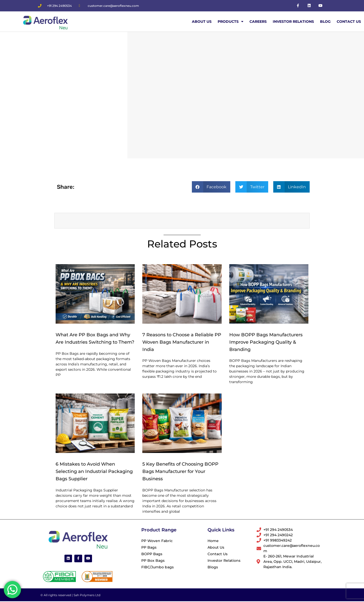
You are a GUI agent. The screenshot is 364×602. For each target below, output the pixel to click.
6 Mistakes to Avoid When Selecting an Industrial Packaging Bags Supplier (94, 471)
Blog (325, 22)
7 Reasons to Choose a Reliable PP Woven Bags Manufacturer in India (182, 342)
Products (231, 22)
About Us (202, 22)
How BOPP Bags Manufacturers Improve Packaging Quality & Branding (266, 342)
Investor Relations (293, 22)
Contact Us (349, 22)
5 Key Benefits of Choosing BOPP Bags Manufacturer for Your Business (180, 471)
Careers (258, 22)
